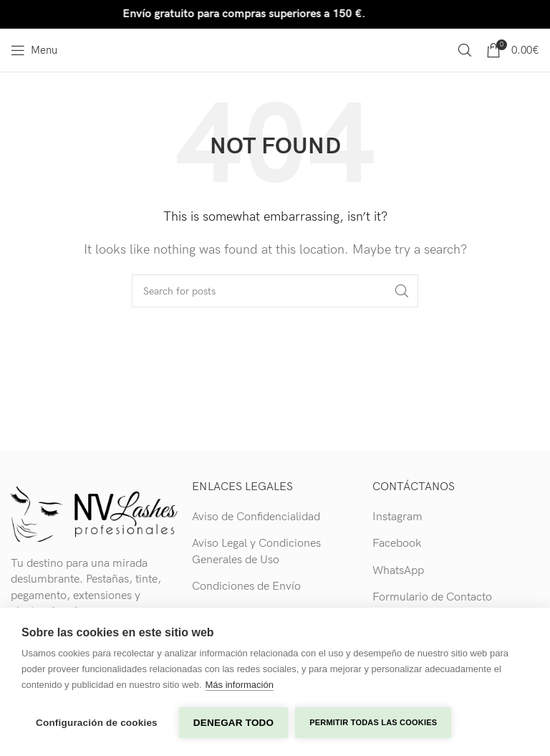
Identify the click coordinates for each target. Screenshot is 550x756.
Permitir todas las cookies (373, 722)
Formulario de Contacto (432, 597)
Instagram (397, 517)
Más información (240, 685)
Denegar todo (233, 723)
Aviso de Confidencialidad (256, 517)
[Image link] (94, 513)
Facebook (397, 544)
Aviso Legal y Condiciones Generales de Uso (256, 551)
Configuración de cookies (97, 723)
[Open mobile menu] (34, 50)
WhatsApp (398, 571)
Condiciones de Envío (246, 587)
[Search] (465, 50)
